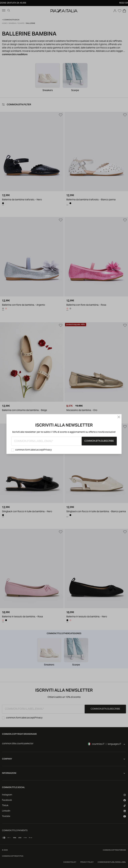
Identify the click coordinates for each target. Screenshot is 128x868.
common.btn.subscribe (99, 441)
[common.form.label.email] (46, 441)
